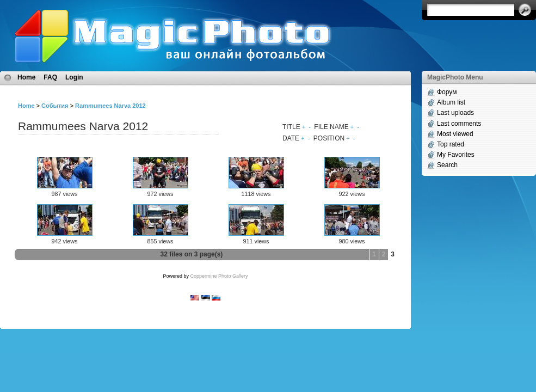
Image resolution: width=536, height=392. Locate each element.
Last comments (459, 124)
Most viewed (455, 134)
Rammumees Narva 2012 (110, 106)
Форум (447, 92)
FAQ (50, 77)
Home (26, 77)
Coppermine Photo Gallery (219, 276)
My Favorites (456, 155)
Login (74, 77)
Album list (451, 102)
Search (447, 165)
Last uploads (455, 113)
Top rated (451, 144)
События (55, 106)
